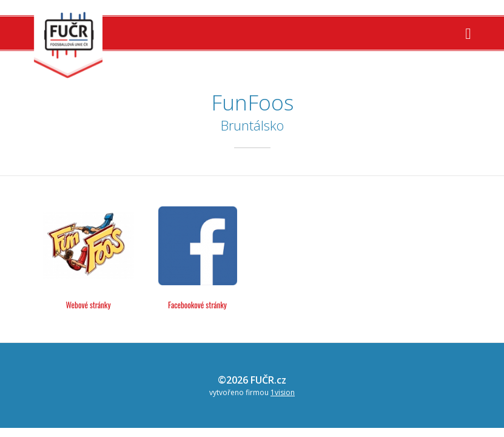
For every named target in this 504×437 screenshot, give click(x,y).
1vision (283, 392)
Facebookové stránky (197, 305)
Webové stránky (89, 305)
